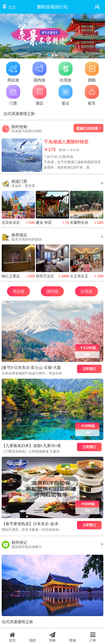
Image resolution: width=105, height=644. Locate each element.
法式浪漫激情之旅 (19, 114)
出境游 (87, 291)
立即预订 (89, 369)
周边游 (18, 291)
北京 (12, 7)
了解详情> (51, 157)
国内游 (52, 291)
